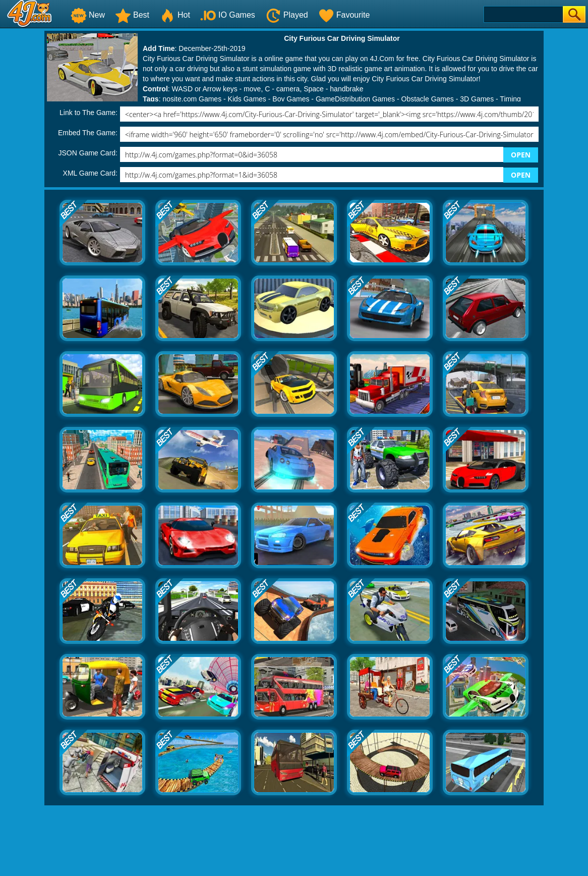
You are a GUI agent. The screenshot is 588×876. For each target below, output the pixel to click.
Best (132, 15)
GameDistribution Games (355, 99)
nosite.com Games (192, 99)
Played (287, 15)
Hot (175, 15)
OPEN (521, 155)
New (88, 15)
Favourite (344, 15)
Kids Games (247, 99)
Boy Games (291, 99)
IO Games (228, 15)
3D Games (477, 99)
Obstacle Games (428, 99)
